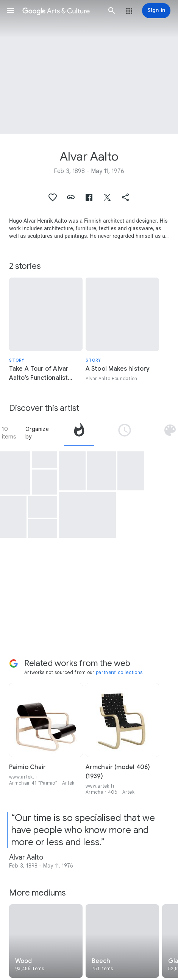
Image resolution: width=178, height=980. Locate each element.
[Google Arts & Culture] (61, 11)
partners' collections (119, 672)
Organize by (37, 433)
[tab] (79, 433)
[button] (11, 11)
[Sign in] (156, 11)
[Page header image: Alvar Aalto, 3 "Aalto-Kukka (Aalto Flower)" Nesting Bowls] (89, 67)
